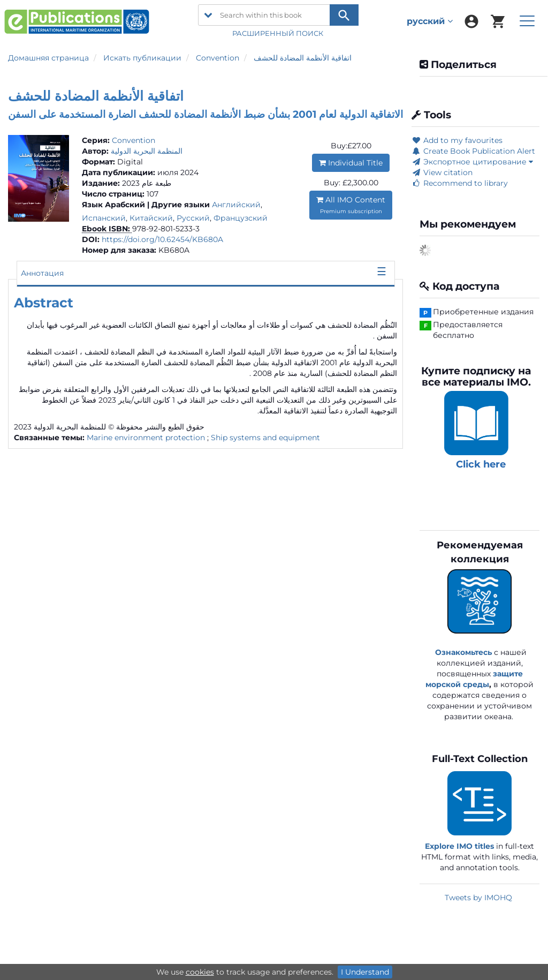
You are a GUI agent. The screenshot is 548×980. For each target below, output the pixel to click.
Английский (236, 205)
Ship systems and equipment (265, 438)
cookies (200, 972)
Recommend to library (460, 183)
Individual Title (351, 163)
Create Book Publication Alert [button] (473, 151)
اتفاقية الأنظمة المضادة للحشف (303, 58)
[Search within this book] (278, 15)
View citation (442, 172)
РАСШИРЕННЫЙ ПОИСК (279, 33)
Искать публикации (142, 58)
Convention (218, 58)
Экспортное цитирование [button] (472, 162)
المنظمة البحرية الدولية (147, 151)
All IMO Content (351, 205)
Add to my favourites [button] (457, 140)
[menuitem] (471, 21)
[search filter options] (208, 15)
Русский (193, 218)
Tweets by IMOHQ (478, 898)
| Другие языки (178, 205)
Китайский (151, 218)
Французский (241, 218)
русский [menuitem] (430, 21)
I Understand (365, 972)
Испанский (104, 218)
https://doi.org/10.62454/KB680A (162, 239)
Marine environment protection (146, 438)
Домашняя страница (48, 58)
